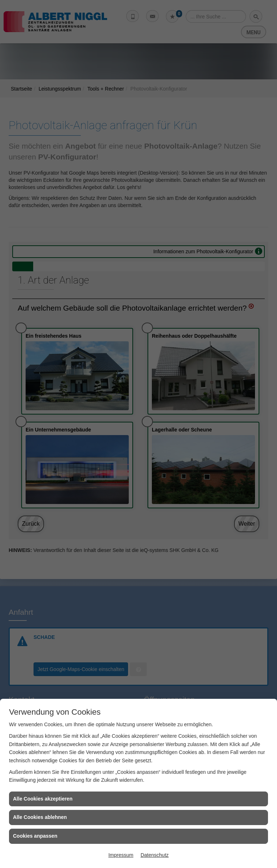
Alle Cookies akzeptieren (43, 799)
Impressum (121, 855)
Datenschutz (155, 855)
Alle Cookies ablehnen (40, 817)
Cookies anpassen (35, 836)
